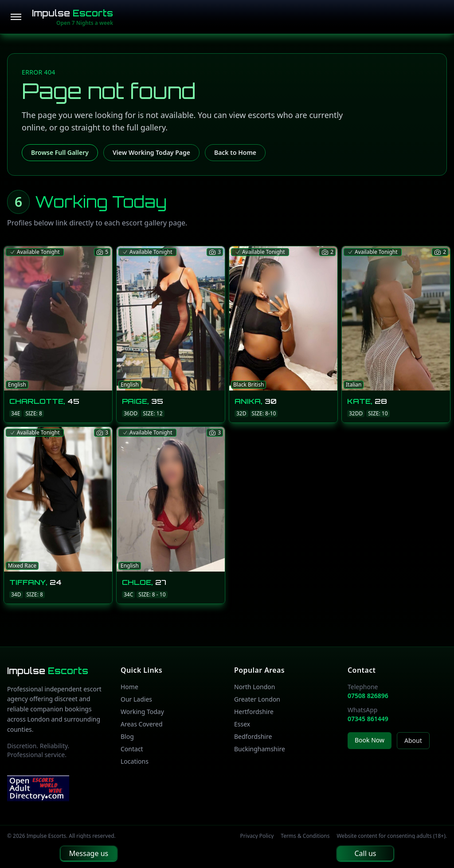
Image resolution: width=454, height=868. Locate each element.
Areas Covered (142, 724)
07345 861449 (368, 719)
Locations (135, 761)
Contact (132, 749)
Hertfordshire (254, 712)
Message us (89, 853)
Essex (242, 724)
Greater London (257, 699)
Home (129, 687)
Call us (365, 853)
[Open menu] (16, 17)
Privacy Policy (257, 836)
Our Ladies (136, 699)
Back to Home (235, 152)
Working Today (142, 712)
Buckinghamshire (260, 749)
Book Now (370, 740)
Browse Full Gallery (60, 152)
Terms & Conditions (305, 836)
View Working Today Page (151, 152)
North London (254, 687)
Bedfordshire (253, 736)
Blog (127, 736)
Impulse (72, 13)
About (413, 740)
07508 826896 (368, 696)
